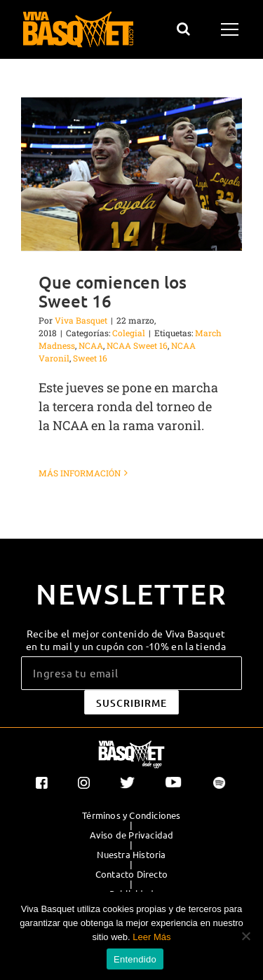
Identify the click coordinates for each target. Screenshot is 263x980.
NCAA (91, 345)
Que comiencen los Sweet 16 (113, 291)
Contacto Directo (131, 874)
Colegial (129, 333)
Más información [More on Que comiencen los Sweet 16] (80, 473)
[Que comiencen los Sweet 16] (131, 174)
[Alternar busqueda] (183, 29)
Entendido (135, 959)
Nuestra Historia (131, 855)
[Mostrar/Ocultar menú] (232, 29)
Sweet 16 (90, 358)
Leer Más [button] (151, 937)
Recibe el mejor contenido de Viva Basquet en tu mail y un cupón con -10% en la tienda (126, 640)
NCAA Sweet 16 (137, 345)
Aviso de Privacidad (132, 835)
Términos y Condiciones (131, 815)
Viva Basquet (81, 320)
